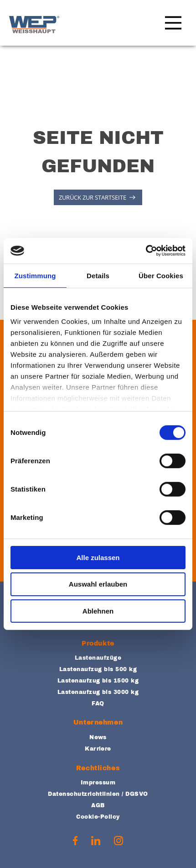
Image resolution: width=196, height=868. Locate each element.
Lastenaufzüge (98, 658)
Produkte (98, 643)
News (98, 737)
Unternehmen (98, 722)
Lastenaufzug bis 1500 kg (98, 681)
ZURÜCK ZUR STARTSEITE (93, 197)
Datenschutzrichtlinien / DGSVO (98, 794)
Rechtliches (98, 768)
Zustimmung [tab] (35, 275)
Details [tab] (98, 275)
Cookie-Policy (98, 817)
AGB (98, 805)
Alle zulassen (98, 557)
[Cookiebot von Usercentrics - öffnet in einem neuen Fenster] (146, 251)
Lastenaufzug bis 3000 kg (98, 692)
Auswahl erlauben (98, 584)
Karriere (98, 749)
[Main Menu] (171, 25)
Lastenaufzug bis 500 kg (98, 669)
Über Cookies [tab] (161, 275)
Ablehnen (98, 611)
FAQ (98, 704)
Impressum (98, 783)
